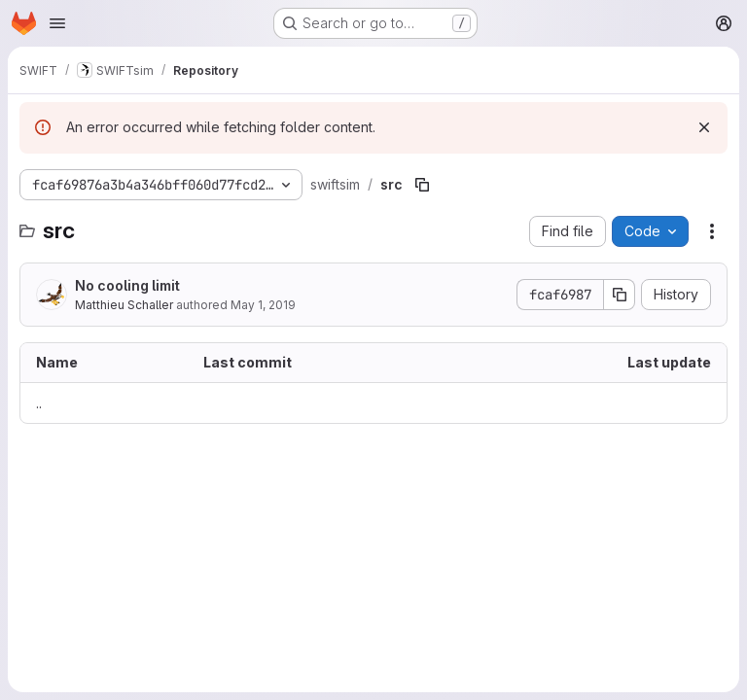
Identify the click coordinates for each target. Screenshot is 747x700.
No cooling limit (127, 285)
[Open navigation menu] (57, 23)
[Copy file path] (422, 185)
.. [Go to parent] (39, 403)
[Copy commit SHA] (620, 295)
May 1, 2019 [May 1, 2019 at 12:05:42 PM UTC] (263, 305)
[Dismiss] (704, 127)
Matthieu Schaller (124, 305)
